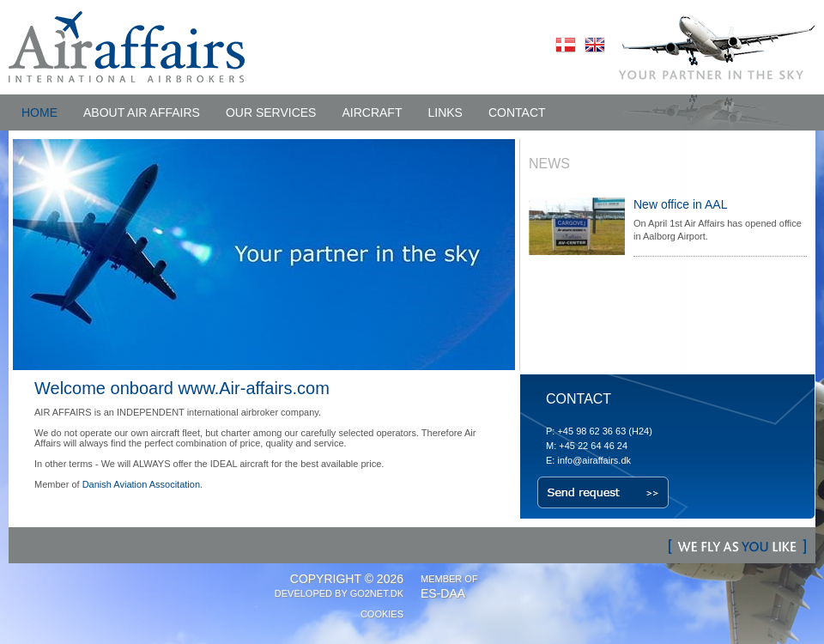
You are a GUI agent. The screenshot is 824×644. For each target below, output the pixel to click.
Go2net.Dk (377, 593)
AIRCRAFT (372, 112)
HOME (39, 112)
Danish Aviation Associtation (141, 484)
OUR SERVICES (271, 112)
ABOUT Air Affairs (142, 112)
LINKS (445, 112)
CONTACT (517, 112)
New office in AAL (680, 204)
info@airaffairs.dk (594, 460)
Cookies (382, 614)
